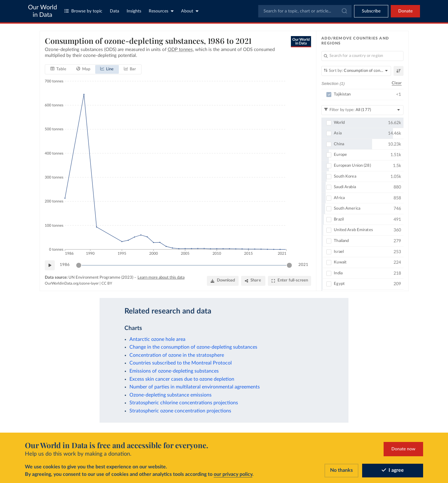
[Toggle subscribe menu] (371, 11)
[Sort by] (356, 71)
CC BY (107, 283)
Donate (405, 11)
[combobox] (305, 11)
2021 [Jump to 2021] (303, 265)
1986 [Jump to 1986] (65, 265)
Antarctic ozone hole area (157, 339)
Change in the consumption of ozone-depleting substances (193, 347)
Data (114, 11)
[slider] (79, 265)
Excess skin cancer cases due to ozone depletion (182, 379)
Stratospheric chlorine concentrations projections (184, 403)
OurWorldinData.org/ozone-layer (72, 283)
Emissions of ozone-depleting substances (174, 371)
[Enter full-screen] (289, 281)
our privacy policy (233, 474)
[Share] (253, 281)
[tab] (58, 69)
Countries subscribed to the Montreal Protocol (181, 363)
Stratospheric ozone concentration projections (180, 411)
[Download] (222, 281)
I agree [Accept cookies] (393, 470)
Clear (397, 83)
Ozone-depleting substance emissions (170, 395)
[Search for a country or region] (362, 56)
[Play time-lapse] (50, 265)
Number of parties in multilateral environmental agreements (195, 387)
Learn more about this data (161, 277)
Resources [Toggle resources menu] (161, 11)
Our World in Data (42, 11)
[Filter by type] (362, 110)
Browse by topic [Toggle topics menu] (83, 11)
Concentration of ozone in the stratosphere (177, 355)
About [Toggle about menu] (190, 11)
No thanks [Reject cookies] (341, 470)
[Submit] (344, 11)
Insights (134, 11)
